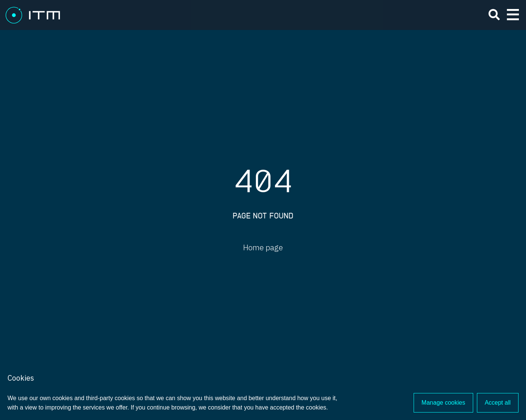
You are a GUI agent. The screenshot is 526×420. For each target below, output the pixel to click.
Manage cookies (443, 403)
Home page (263, 247)
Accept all (498, 403)
